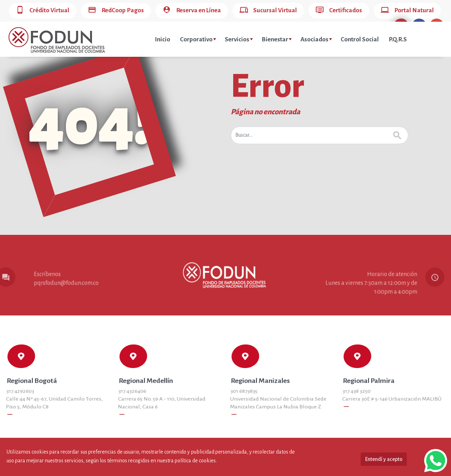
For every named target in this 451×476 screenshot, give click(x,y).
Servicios (239, 39)
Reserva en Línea (192, 11)
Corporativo (198, 39)
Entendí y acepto (384, 459)
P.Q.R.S (398, 39)
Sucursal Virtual (268, 11)
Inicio (162, 39)
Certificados (339, 11)
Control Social (360, 39)
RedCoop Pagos (116, 11)
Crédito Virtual (43, 11)
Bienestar (277, 39)
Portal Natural (407, 11)
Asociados (316, 39)
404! (90, 123)
